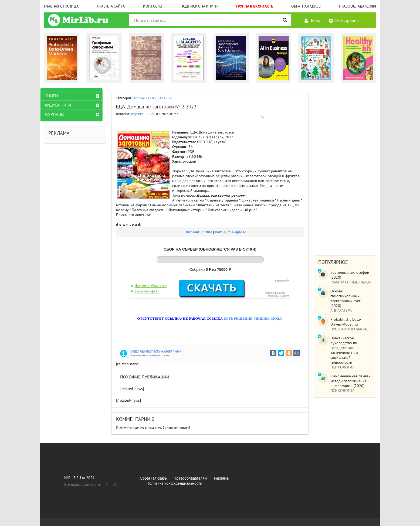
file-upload (237, 232)
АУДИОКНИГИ (61, 105)
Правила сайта (111, 6)
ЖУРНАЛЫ (141, 98)
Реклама (221, 478)
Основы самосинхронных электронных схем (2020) (346, 298)
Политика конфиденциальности (174, 483)
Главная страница (61, 6)
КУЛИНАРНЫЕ (163, 98)
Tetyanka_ (138, 114)
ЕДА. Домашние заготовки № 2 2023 (156, 107)
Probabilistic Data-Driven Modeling (346, 322)
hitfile (208, 232)
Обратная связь (306, 6)
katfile (221, 232)
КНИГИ (55, 96)
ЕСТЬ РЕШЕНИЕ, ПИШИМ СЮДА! (253, 318)
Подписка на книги (199, 6)
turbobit (193, 232)
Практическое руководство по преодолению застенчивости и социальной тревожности (344, 350)
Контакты (153, 6)
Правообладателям (358, 6)
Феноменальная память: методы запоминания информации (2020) (351, 381)
